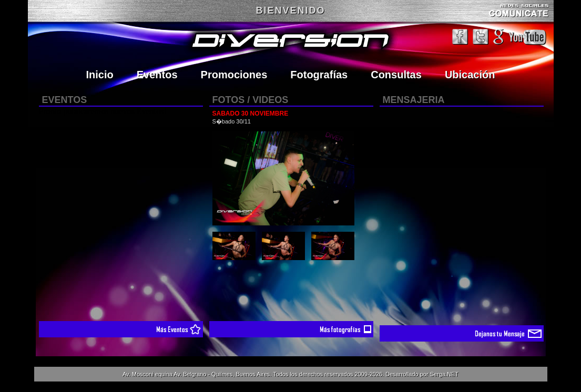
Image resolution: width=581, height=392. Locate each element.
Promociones (234, 75)
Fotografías (319, 75)
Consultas (396, 75)
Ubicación (470, 75)
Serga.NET (444, 374)
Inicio (100, 75)
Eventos (157, 75)
